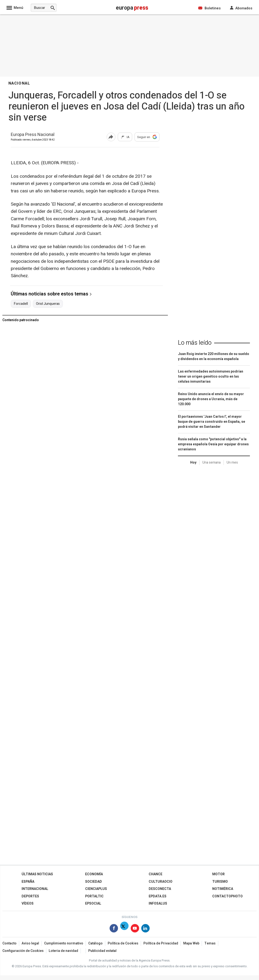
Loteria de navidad (63, 951)
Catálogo (95, 943)
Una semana (212, 462)
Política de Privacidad (161, 943)
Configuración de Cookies (23, 951)
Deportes (30, 896)
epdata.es (158, 896)
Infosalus (158, 903)
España (28, 882)
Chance (156, 874)
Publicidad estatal (102, 951)
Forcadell (21, 304)
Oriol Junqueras (48, 304)
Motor (218, 874)
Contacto (9, 943)
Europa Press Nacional (33, 135)
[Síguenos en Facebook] (114, 929)
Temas (210, 943)
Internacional (35, 889)
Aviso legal (30, 943)
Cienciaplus (96, 889)
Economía (94, 874)
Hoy (193, 462)
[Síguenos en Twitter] (124, 929)
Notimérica (223, 889)
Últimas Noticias (37, 874)
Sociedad (94, 882)
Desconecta (160, 889)
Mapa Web (191, 943)
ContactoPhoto (227, 896)
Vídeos (28, 903)
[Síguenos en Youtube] (135, 929)
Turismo (220, 882)
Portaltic (94, 896)
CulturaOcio (161, 882)
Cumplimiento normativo (64, 943)
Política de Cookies (123, 943)
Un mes (232, 462)
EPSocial (93, 903)
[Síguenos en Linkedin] (145, 929)
